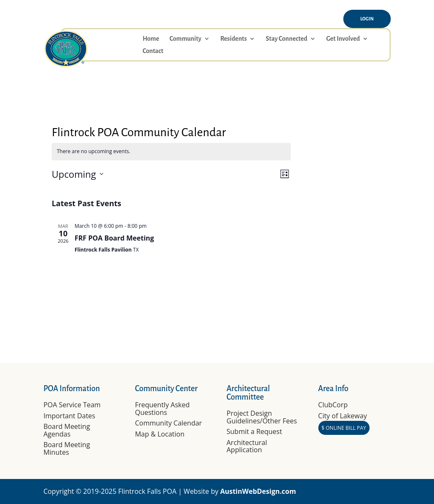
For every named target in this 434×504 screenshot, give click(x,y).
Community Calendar (168, 423)
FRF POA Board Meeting (114, 238)
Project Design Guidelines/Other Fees (262, 417)
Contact (153, 51)
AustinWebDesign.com (258, 491)
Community (185, 39)
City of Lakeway (343, 416)
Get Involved (343, 39)
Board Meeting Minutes (67, 448)
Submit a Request (255, 431)
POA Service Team (72, 405)
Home (151, 39)
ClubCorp (333, 405)
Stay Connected (287, 39)
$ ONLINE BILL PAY (344, 428)
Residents (234, 39)
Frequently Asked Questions (162, 409)
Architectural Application (247, 446)
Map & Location (160, 434)
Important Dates (69, 416)
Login (367, 19)
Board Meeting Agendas (67, 430)
